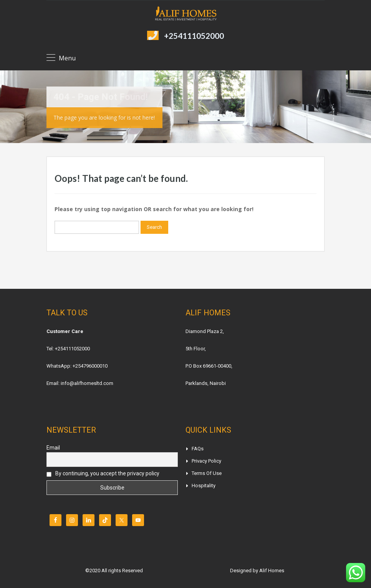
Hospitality (204, 486)
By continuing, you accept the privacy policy (103, 474)
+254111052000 (194, 36)
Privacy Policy (206, 461)
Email (53, 448)
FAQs (198, 449)
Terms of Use (207, 473)
